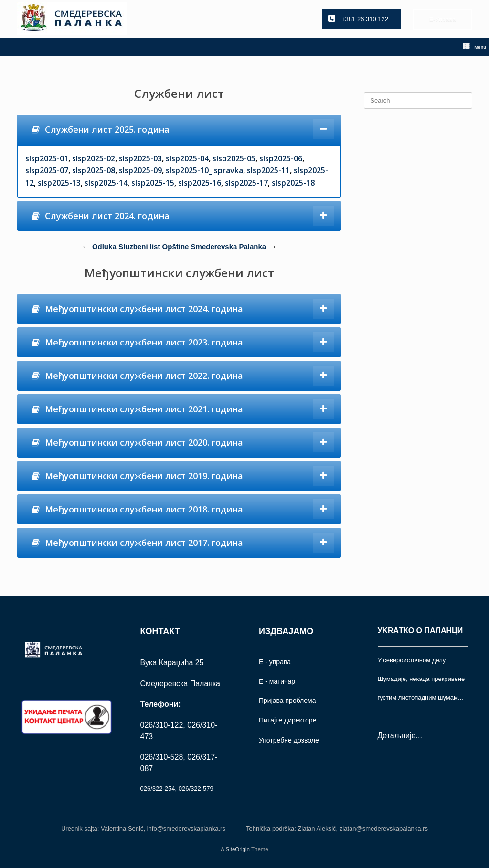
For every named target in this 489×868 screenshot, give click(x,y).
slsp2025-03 (140, 158)
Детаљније (397, 736)
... (419, 736)
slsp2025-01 (47, 158)
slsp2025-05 (234, 158)
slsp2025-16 (200, 183)
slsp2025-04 (187, 158)
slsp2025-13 (59, 183)
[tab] (179, 130)
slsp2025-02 (94, 158)
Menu (474, 47)
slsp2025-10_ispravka (204, 170)
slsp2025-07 (47, 170)
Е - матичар (277, 681)
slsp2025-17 (246, 183)
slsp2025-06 (281, 158)
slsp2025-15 (153, 183)
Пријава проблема (287, 701)
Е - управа (275, 662)
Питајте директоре (287, 720)
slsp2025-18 (293, 183)
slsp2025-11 (268, 170)
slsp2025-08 (94, 170)
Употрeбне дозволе (289, 740)
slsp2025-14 (106, 183)
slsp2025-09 (140, 170)
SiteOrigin (238, 849)
